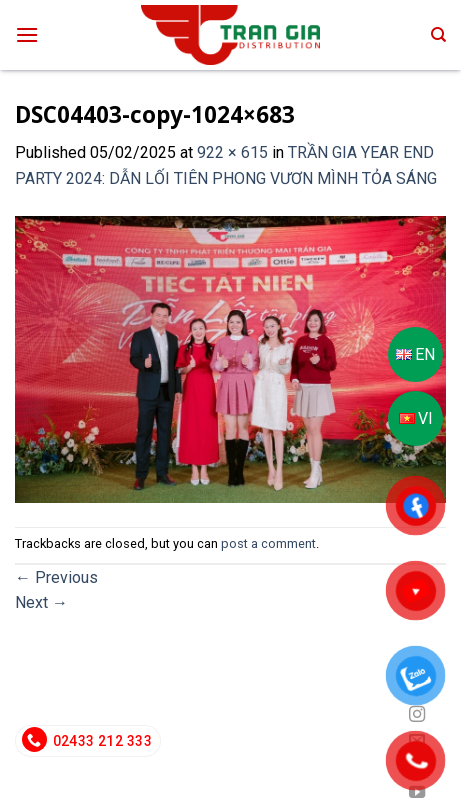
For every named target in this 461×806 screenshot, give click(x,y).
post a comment (268, 543)
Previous (56, 577)
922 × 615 (232, 152)
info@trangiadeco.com (297, 741)
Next (41, 602)
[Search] (438, 35)
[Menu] (27, 34)
